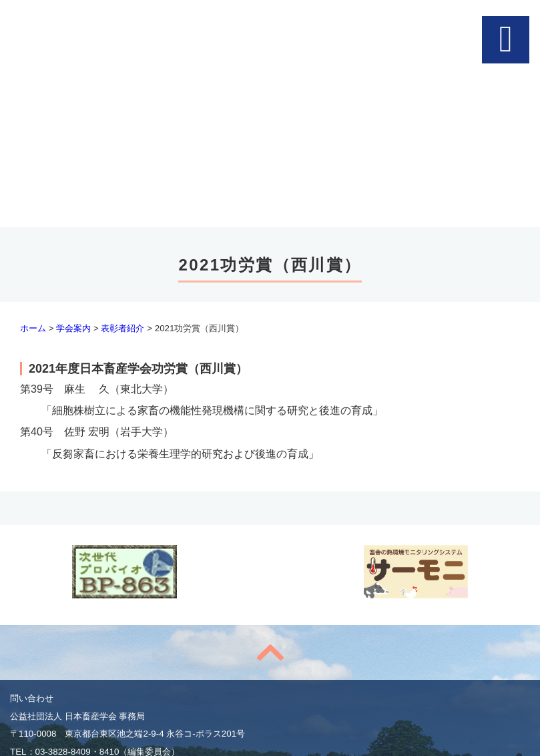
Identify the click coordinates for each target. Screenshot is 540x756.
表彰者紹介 (122, 328)
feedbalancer (416, 572)
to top (270, 652)
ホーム (33, 328)
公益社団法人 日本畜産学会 (268, 33)
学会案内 (73, 328)
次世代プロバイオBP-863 (124, 572)
